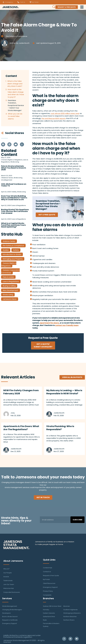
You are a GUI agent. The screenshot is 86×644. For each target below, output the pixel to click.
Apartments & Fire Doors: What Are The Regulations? (21, 428)
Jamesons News (10, 299)
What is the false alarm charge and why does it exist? (15, 84)
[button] (3, 144)
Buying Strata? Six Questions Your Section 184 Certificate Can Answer (15, 211)
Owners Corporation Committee (10, 271)
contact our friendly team (67, 325)
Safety (16, 250)
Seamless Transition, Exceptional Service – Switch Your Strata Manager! (16, 105)
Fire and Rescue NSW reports (54, 118)
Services (7, 598)
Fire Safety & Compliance (17, 36)
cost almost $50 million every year (65, 113)
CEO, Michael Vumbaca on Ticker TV (14, 185)
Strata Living (8, 295)
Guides (6, 250)
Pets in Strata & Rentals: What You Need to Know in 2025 (14, 168)
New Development (11, 290)
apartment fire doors (49, 323)
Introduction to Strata (12, 254)
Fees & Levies (8, 277)
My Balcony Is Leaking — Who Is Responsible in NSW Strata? (64, 392)
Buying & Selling (9, 286)
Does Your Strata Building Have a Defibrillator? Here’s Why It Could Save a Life (14, 198)
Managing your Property (13, 259)
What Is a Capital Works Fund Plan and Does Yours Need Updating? (13, 225)
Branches (48, 598)
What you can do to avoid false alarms (15, 116)
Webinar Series (9, 241)
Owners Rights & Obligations (9, 264)
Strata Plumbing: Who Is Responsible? (60, 428)
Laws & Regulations (11, 281)
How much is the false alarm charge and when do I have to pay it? (16, 93)
